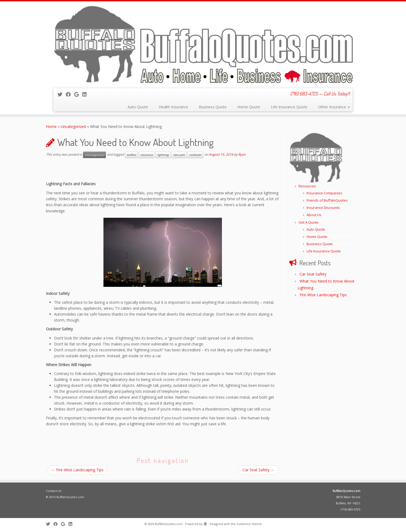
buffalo (131, 155)
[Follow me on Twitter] (62, 94)
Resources (307, 186)
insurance (147, 155)
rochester (195, 155)
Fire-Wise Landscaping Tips (77, 470)
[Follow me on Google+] (78, 94)
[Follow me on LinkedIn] (86, 94)
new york (179, 155)
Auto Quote (138, 107)
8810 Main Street (348, 497)
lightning (163, 155)
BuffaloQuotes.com (346, 491)
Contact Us (54, 491)
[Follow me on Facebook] (70, 94)
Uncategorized (73, 126)
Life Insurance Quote (289, 107)
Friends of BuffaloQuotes (327, 200)
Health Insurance (173, 107)
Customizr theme (249, 524)
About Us (314, 215)
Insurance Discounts (323, 208)
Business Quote (213, 107)
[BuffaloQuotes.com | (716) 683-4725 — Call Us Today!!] (203, 44)
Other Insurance (334, 107)
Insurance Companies (324, 193)
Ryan (242, 154)
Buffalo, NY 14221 (348, 503)
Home (51, 126)
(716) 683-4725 (351, 509)
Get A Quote (308, 222)
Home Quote (249, 107)
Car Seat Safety (258, 470)
